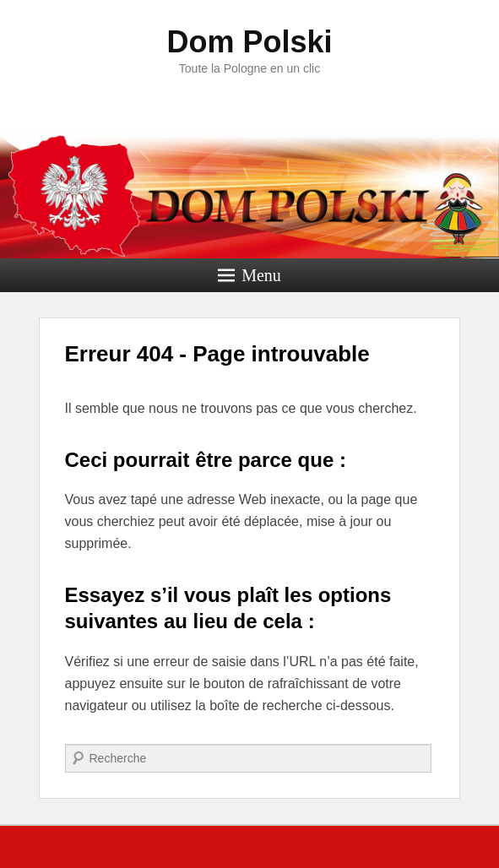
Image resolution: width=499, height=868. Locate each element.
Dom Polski (249, 42)
